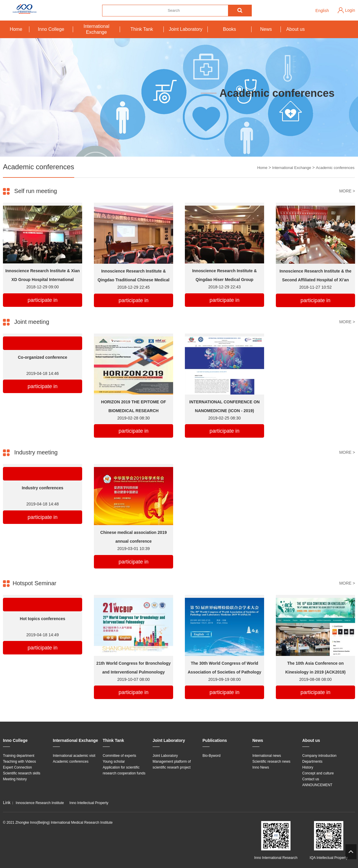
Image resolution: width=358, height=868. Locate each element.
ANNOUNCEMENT (317, 785)
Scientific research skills (22, 773)
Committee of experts (119, 756)
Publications (215, 740)
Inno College (51, 29)
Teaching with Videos (20, 762)
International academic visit (74, 756)
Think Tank (142, 29)
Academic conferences (335, 168)
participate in (43, 300)
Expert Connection (17, 767)
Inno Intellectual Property (89, 803)
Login (350, 10)
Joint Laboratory (186, 29)
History (308, 767)
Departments (312, 762)
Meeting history (15, 779)
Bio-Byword (211, 756)
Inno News (261, 767)
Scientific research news (271, 762)
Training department (19, 756)
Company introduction (319, 756)
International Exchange (96, 29)
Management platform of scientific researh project (172, 764)
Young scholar (114, 762)
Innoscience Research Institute (40, 803)
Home (16, 29)
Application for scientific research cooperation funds (124, 770)
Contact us (311, 779)
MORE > (347, 191)
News (266, 29)
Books (229, 29)
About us (295, 29)
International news (267, 756)
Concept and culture (318, 773)
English (322, 11)
